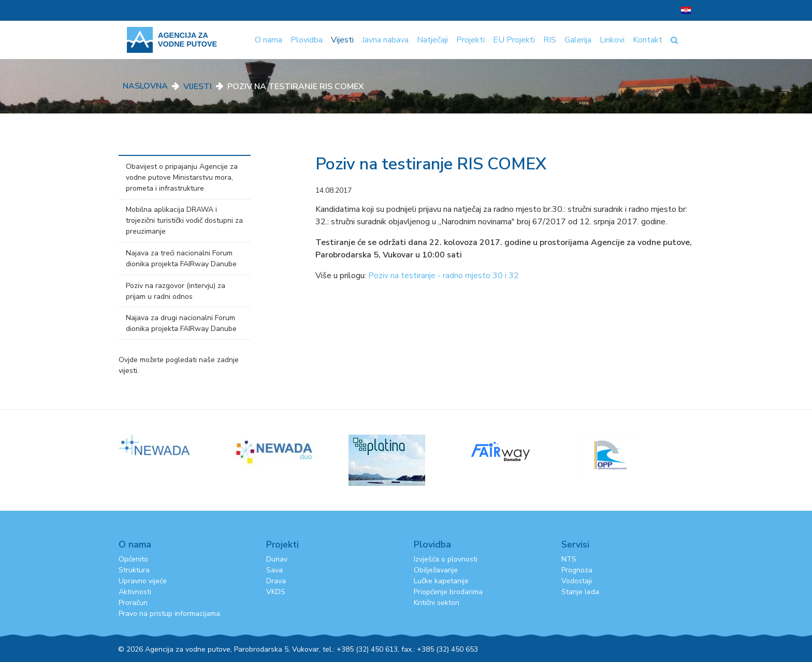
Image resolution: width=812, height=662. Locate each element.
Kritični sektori (437, 603)
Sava (274, 570)
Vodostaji (577, 581)
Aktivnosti (135, 592)
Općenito (133, 559)
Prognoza (577, 570)
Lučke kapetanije (441, 581)
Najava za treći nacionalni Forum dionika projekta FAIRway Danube (181, 258)
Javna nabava (385, 40)
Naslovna (145, 86)
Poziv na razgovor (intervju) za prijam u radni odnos (176, 291)
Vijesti (342, 40)
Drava (276, 581)
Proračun (133, 603)
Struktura (134, 570)
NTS (569, 559)
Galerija (578, 40)
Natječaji (432, 40)
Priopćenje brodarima (448, 592)
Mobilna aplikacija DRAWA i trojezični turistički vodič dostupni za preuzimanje (184, 220)
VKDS (276, 592)
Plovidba (307, 40)
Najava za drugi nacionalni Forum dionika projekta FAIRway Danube (181, 323)
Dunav (277, 559)
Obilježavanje (436, 570)
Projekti (470, 40)
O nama (269, 40)
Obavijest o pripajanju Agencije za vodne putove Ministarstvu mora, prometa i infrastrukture (182, 177)
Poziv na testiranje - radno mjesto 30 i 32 (444, 276)
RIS (550, 40)
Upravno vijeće (143, 581)
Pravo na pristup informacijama (169, 614)
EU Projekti (514, 40)
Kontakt (648, 40)
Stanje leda (580, 592)
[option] (176, 445)
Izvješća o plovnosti (446, 559)
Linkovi (612, 40)
